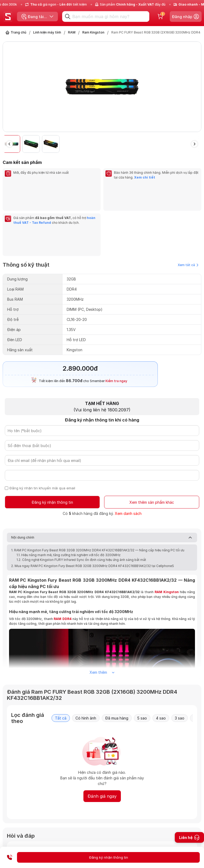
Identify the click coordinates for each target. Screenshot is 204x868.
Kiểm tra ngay (116, 323)
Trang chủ (18, 32)
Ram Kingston (93, 32)
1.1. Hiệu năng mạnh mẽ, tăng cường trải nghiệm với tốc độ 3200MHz (69, 498)
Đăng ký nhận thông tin (53, 445)
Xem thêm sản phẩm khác (152, 445)
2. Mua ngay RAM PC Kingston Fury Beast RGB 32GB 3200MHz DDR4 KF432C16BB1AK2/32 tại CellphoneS (93, 509)
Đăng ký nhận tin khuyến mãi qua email (43, 431)
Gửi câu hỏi (173, 834)
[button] (194, 144)
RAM (72, 32)
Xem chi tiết (144, 177)
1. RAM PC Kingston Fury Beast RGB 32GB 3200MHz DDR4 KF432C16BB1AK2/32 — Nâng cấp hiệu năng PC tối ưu (98, 493)
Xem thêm (102, 615)
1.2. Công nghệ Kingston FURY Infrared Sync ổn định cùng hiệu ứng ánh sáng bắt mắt (81, 503)
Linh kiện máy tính (47, 32)
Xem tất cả (188, 207)
